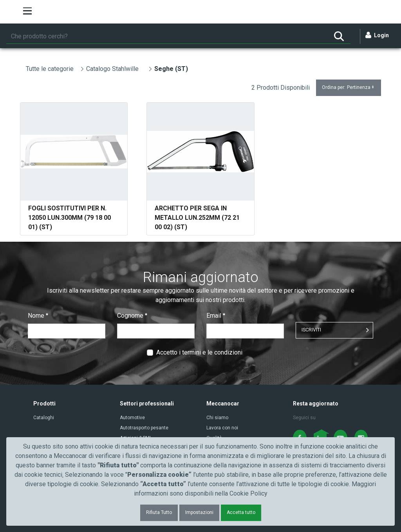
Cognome (132, 316)
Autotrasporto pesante (144, 428)
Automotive (132, 418)
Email (216, 316)
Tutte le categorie (50, 69)
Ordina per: (349, 88)
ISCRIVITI (311, 330)
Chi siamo (217, 418)
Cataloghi (44, 418)
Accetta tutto (241, 512)
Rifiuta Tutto (159, 512)
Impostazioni (199, 512)
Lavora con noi (222, 428)
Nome (38, 316)
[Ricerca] (167, 36)
